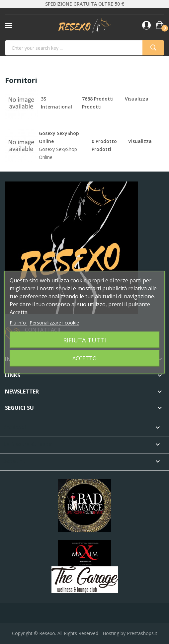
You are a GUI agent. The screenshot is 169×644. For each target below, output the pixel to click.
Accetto (84, 358)
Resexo (47, 633)
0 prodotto (104, 141)
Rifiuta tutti (84, 340)
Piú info (18, 322)
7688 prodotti (98, 99)
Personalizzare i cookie (54, 322)
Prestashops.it (142, 633)
